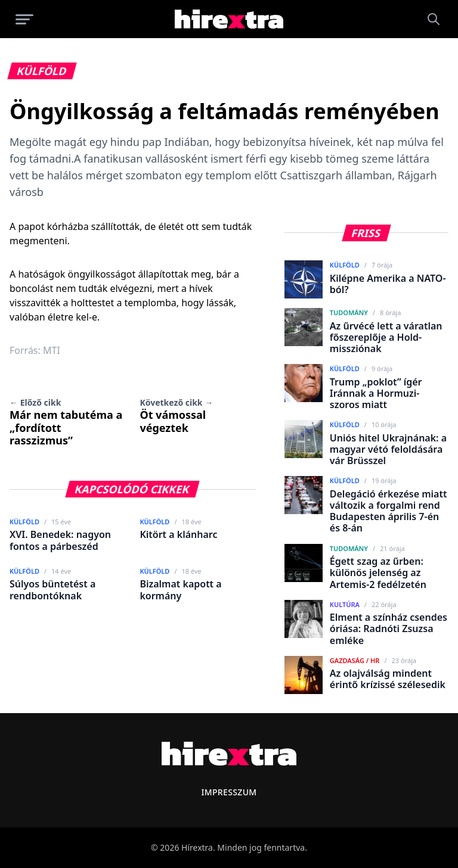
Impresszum (229, 792)
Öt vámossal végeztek (176, 416)
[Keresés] (434, 19)
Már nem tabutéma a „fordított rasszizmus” (66, 422)
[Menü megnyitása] (24, 19)
